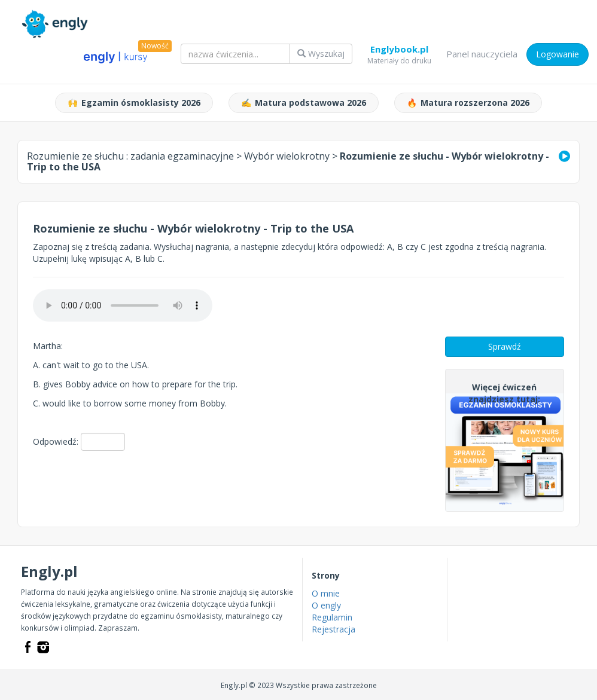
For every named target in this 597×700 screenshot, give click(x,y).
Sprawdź (505, 346)
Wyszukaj (321, 54)
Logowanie (558, 54)
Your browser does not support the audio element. (123, 305)
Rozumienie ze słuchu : (130, 156)
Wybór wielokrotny (287, 156)
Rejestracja (333, 629)
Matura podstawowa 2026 (304, 103)
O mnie (326, 593)
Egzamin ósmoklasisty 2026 (134, 103)
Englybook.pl (399, 51)
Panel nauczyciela (482, 54)
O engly (326, 605)
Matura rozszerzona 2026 (468, 103)
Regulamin (332, 617)
